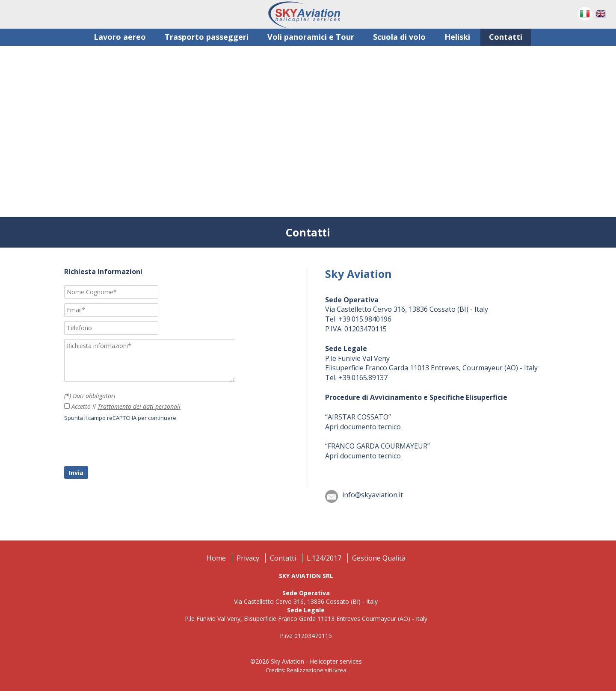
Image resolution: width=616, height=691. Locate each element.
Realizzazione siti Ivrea (317, 670)
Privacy (248, 558)
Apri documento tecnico (363, 427)
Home (216, 558)
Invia (76, 473)
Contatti (283, 558)
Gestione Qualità (379, 558)
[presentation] (129, 445)
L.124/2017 (324, 558)
